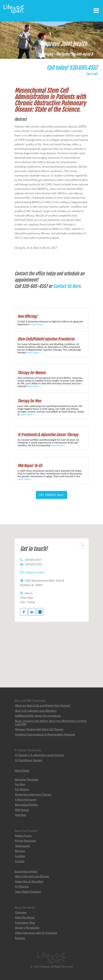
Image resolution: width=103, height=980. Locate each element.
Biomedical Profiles (27, 805)
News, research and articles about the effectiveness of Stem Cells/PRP (51, 723)
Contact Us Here (67, 286)
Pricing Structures (26, 841)
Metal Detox (22, 771)
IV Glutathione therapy (29, 760)
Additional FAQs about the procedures (38, 716)
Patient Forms (23, 836)
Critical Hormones (26, 800)
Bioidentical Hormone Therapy (33, 795)
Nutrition (21, 815)
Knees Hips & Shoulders (29, 881)
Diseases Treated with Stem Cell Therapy (39, 729)
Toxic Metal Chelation (28, 892)
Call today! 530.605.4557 (71, 71)
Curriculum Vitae (25, 923)
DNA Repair (22, 810)
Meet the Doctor (25, 917)
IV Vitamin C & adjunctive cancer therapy (40, 755)
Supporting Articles (26, 871)
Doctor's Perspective (27, 928)
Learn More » (37, 324)
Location (20, 856)
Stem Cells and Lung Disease (32, 876)
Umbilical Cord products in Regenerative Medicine (45, 734)
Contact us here (35, 572)
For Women (22, 789)
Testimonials (23, 846)
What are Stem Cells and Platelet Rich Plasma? (43, 706)
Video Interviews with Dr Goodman (36, 933)
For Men (20, 784)
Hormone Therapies (27, 779)
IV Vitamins (22, 886)
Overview (21, 912)
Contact (20, 861)
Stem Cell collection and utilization (36, 711)
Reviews (20, 851)
